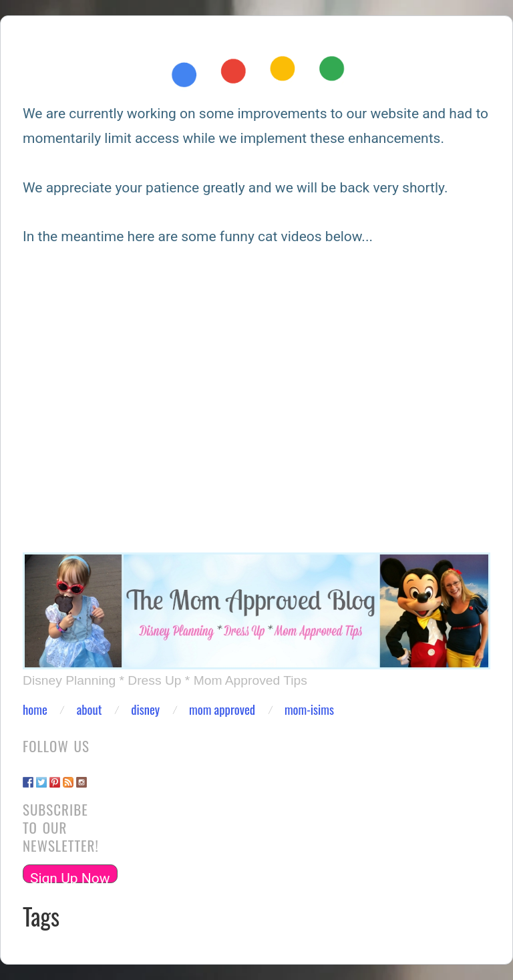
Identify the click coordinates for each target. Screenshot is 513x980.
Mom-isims (309, 710)
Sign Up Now (70, 877)
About (90, 710)
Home (35, 710)
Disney (145, 710)
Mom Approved (222, 710)
